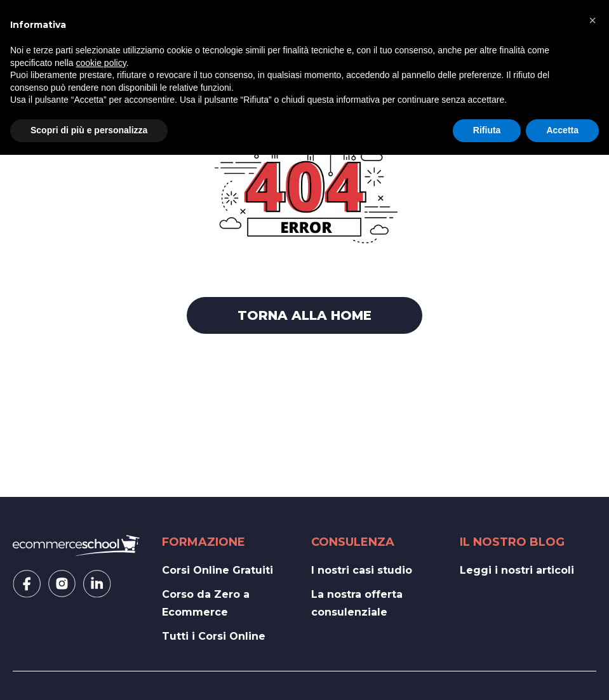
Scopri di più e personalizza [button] (89, 130)
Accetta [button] (562, 130)
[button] (592, 20)
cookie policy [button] (101, 63)
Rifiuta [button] (487, 130)
